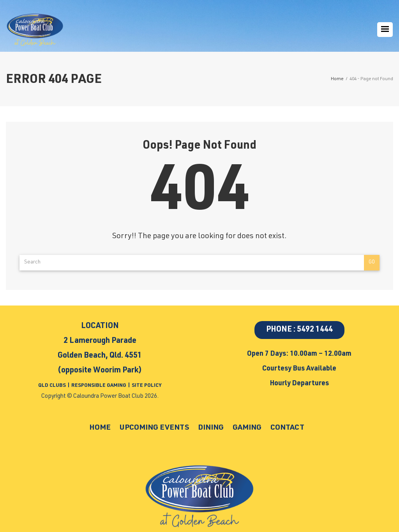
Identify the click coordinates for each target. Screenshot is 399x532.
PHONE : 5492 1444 (299, 330)
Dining (212, 428)
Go (372, 262)
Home (90, 428)
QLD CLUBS (53, 386)
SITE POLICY (147, 386)
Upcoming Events (150, 428)
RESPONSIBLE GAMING (99, 386)
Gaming (252, 428)
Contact (296, 428)
